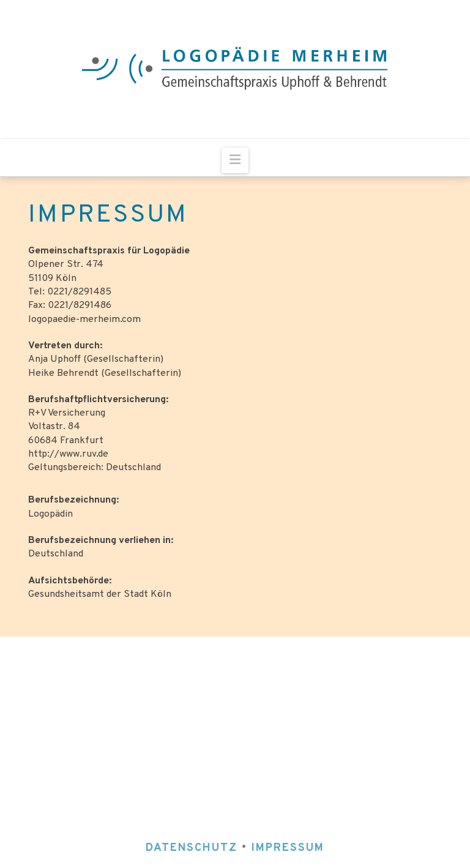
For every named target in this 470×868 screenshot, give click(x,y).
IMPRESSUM (288, 848)
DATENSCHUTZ (194, 848)
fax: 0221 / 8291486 (290, 707)
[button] (235, 160)
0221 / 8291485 (301, 690)
